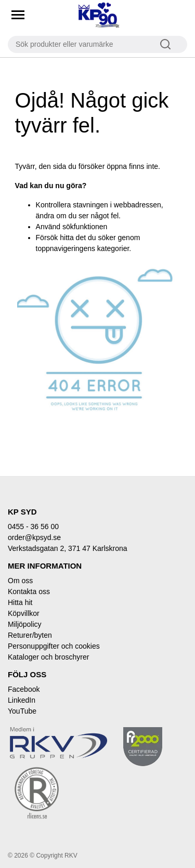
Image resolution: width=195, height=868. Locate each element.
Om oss (20, 581)
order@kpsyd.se (34, 537)
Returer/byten (30, 635)
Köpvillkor (24, 613)
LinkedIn (22, 700)
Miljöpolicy (25, 624)
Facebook (24, 689)
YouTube (22, 711)
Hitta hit (20, 602)
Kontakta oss (29, 591)
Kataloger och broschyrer (48, 657)
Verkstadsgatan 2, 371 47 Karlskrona (68, 548)
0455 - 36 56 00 (33, 527)
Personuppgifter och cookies (54, 646)
